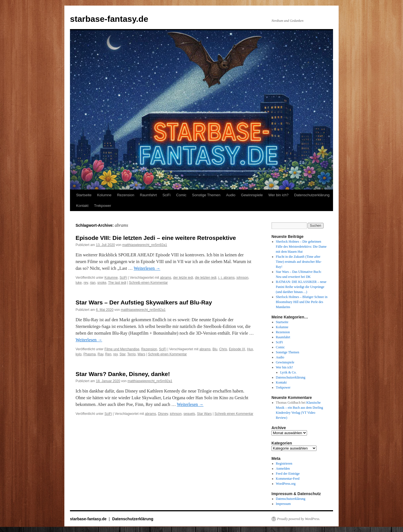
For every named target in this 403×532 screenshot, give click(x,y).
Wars (141, 354)
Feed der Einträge (288, 474)
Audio (231, 195)
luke (79, 283)
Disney (163, 414)
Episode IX (237, 349)
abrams (166, 278)
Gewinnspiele (252, 195)
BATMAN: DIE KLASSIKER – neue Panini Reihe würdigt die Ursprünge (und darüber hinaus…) (301, 287)
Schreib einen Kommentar (148, 283)
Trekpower (103, 206)
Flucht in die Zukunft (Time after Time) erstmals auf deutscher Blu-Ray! (299, 262)
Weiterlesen (147, 268)
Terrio (132, 354)
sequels (189, 414)
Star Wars (204, 414)
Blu (215, 349)
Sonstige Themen (206, 195)
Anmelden (283, 469)
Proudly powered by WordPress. (299, 519)
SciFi (166, 195)
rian (93, 283)
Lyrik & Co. (288, 372)
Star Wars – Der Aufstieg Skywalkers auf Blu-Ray (144, 302)
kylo (79, 354)
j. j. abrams (227, 278)
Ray (100, 354)
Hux (250, 349)
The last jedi (117, 283)
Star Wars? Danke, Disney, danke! (123, 374)
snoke (102, 283)
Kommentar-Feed (288, 479)
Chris (223, 349)
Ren (108, 354)
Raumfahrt (148, 195)
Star (122, 354)
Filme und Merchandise (122, 349)
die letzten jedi (206, 278)
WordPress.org (286, 484)
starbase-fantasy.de (109, 19)
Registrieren (284, 464)
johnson (242, 278)
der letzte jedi (183, 278)
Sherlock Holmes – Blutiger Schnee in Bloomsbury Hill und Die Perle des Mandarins (302, 302)
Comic (181, 195)
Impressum (283, 504)
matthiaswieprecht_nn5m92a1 (145, 245)
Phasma (90, 354)
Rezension (126, 195)
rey (86, 283)
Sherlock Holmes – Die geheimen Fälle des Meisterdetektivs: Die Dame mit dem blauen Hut (301, 247)
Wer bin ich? (278, 195)
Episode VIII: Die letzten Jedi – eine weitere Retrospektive (156, 238)
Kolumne (104, 195)
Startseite (84, 195)
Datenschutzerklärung (312, 195)
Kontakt (82, 206)
